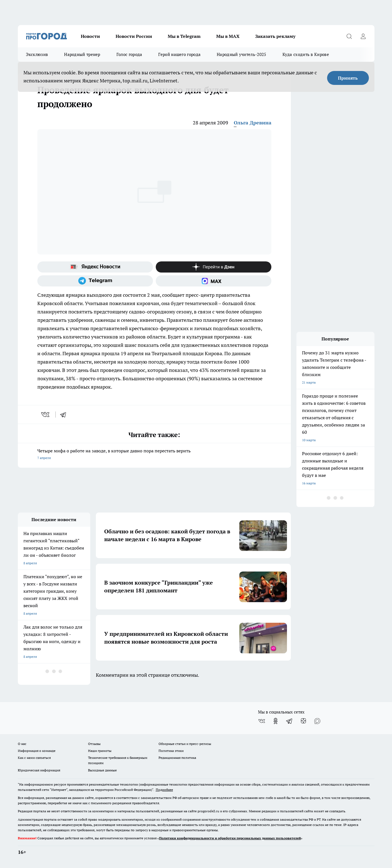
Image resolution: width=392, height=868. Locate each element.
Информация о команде (37, 751)
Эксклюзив (37, 54)
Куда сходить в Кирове (306, 54)
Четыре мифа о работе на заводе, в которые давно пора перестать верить (154, 455)
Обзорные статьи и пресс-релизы (185, 744)
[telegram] (65, 415)
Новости (90, 36)
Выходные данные (102, 770)
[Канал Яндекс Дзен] (214, 267)
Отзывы (94, 744)
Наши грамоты (100, 751)
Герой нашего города (179, 54)
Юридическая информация (39, 770)
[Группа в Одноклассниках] (276, 721)
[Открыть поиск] (349, 36)
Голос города (129, 54)
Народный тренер (82, 54)
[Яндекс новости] (95, 267)
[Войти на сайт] (363, 36)
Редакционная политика (177, 758)
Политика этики (171, 751)
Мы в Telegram (184, 36)
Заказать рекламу (275, 36)
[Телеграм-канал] (95, 281)
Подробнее (164, 790)
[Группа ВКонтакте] (262, 721)
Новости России (134, 36)
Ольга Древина (253, 123)
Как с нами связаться (34, 758)
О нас (22, 744)
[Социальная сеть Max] (214, 281)
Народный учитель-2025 (241, 54)
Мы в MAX (228, 36)
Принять (348, 78)
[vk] (46, 415)
